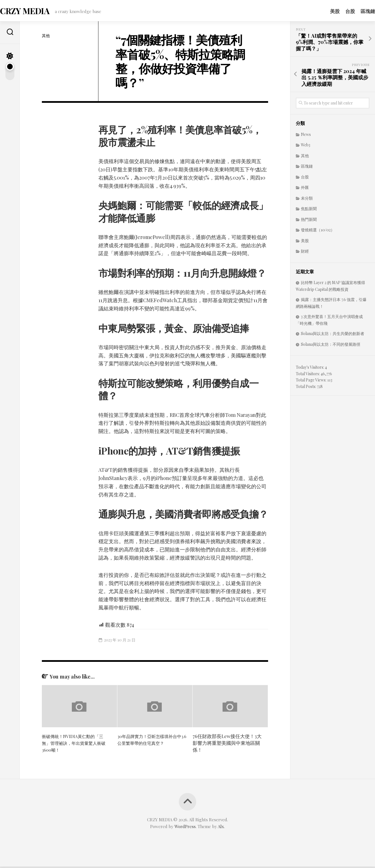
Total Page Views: (312, 382)
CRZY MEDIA (35, 11)
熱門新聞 (309, 221)
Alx (221, 828)
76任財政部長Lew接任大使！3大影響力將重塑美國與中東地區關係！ (227, 745)
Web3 (306, 147)
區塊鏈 (356, 11)
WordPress (185, 828)
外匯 (305, 189)
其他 (46, 37)
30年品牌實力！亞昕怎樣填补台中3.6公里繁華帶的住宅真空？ (151, 741)
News (306, 136)
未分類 (307, 200)
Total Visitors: (308, 375)
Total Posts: (306, 388)
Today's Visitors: (310, 369)
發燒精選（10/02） (318, 232)
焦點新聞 (309, 210)
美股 (324, 11)
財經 (305, 253)
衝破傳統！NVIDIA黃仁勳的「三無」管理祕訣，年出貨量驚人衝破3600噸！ (76, 745)
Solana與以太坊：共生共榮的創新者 (333, 335)
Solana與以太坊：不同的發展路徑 (331, 346)
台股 (339, 11)
